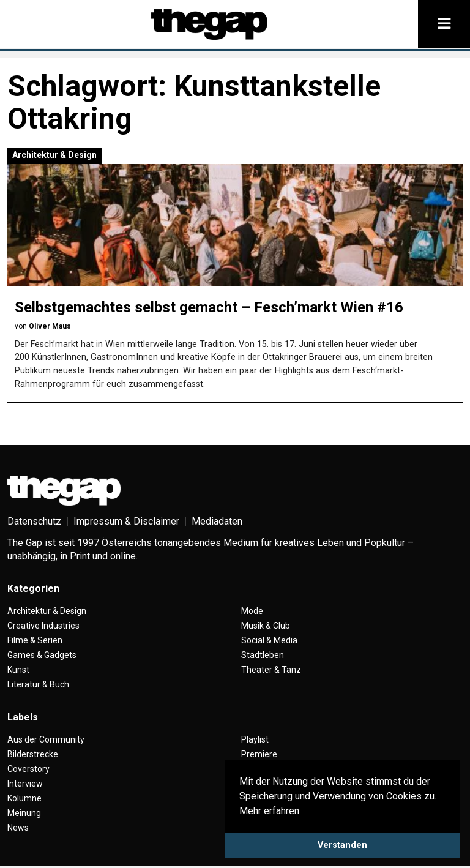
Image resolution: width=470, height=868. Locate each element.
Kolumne (24, 798)
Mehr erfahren (269, 811)
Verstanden (342, 845)
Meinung (24, 813)
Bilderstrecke (33, 754)
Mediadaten (217, 521)
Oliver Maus (50, 326)
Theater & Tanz (271, 670)
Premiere (259, 754)
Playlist (255, 739)
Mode (252, 611)
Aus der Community (46, 739)
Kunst (18, 670)
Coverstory (28, 769)
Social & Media (269, 640)
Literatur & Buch (38, 684)
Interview (25, 784)
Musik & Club (266, 626)
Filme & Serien (35, 640)
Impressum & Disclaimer (126, 521)
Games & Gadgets (42, 655)
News (18, 828)
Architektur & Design (54, 155)
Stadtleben (263, 655)
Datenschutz (34, 521)
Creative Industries (43, 626)
